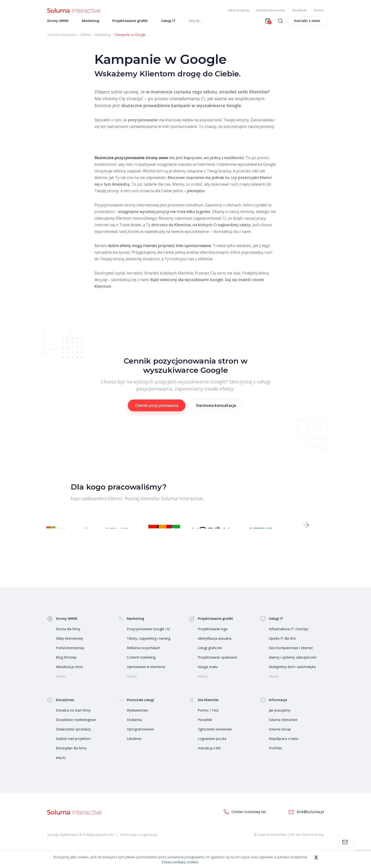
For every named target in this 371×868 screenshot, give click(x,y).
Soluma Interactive (271, 10)
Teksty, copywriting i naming (149, 647)
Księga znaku (208, 675)
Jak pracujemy (238, 10)
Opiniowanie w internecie (146, 675)
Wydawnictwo (137, 719)
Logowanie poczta (212, 747)
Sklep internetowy (69, 647)
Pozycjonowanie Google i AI (148, 637)
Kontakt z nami (307, 24)
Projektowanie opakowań (218, 666)
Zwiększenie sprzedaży (73, 738)
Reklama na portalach (144, 656)
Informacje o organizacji (139, 843)
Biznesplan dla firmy (71, 757)
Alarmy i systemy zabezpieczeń (293, 666)
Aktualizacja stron (69, 675)
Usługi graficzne (210, 656)
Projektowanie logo (213, 637)
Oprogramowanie (140, 738)
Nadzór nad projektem (73, 747)
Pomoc (319, 10)
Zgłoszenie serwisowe (215, 738)
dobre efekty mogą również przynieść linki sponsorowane (160, 249)
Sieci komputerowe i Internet (291, 656)
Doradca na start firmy (73, 719)
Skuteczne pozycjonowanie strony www (131, 161)
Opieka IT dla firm (282, 647)
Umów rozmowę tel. (245, 820)
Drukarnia (134, 728)
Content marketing (141, 666)
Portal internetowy (70, 656)
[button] (306, 531)
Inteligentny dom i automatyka (292, 675)
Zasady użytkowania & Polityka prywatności (81, 843)
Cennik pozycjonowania (157, 409)
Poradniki (299, 10)
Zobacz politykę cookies (180, 862)
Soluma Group (280, 738)
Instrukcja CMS (209, 757)
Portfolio (276, 757)
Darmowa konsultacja (216, 409)
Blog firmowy (66, 666)
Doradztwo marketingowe (76, 728)
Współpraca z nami (283, 747)
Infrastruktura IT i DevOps (289, 637)
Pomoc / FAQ (208, 719)
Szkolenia (134, 747)
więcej (61, 766)
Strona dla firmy (68, 637)
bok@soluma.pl (306, 821)
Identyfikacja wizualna (215, 647)
